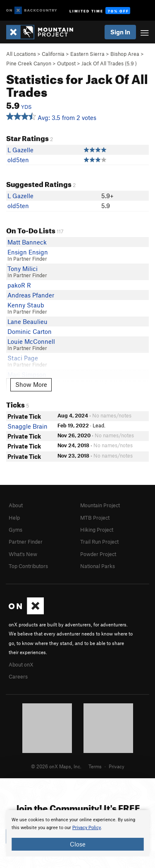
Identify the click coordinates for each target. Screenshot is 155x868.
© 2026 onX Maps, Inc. (56, 766)
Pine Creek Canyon (29, 63)
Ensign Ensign (28, 252)
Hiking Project (97, 530)
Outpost (66, 63)
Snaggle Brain (27, 426)
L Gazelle (20, 150)
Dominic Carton (30, 331)
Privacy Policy (87, 828)
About (16, 505)
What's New (23, 554)
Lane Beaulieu (27, 321)
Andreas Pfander (31, 295)
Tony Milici (23, 269)
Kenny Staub (26, 305)
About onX (21, 664)
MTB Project (95, 518)
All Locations (21, 54)
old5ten (18, 160)
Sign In (120, 32)
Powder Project (98, 554)
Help (14, 518)
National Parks (98, 566)
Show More (31, 384)
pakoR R (19, 285)
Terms (95, 766)
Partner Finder (26, 542)
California (53, 54)
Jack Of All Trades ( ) (109, 63)
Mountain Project (100, 505)
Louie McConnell (31, 341)
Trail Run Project (99, 542)
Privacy (117, 766)
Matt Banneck (27, 242)
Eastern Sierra (87, 54)
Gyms (15, 530)
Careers (18, 676)
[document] (77, 833)
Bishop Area (125, 54)
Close (78, 844)
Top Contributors (28, 566)
